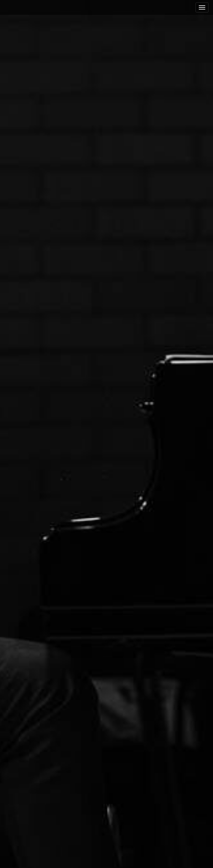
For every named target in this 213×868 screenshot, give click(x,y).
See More (106, 455)
